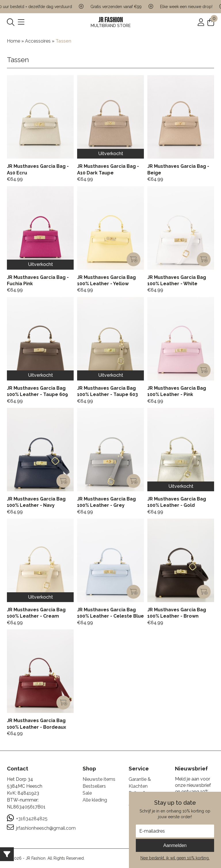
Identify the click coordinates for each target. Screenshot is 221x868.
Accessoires (38, 41)
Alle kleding (95, 800)
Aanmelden (175, 845)
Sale (87, 793)
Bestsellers (94, 786)
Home (14, 41)
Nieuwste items (99, 779)
